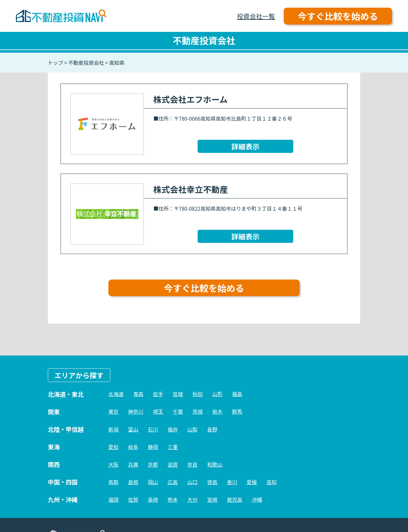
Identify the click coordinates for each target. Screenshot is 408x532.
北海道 (116, 394)
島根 (133, 482)
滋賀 (173, 464)
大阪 (113, 464)
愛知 (113, 447)
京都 (153, 464)
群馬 (237, 411)
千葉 (178, 411)
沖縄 (257, 499)
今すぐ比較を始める (204, 288)
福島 (237, 394)
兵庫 (133, 464)
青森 (138, 394)
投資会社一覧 (256, 16)
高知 (272, 482)
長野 (212, 429)
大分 (193, 499)
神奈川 (136, 411)
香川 (232, 482)
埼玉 (158, 411)
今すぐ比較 (338, 16)
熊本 (173, 499)
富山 (133, 429)
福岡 (113, 499)
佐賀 (133, 499)
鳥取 (113, 482)
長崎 (153, 499)
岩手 (158, 394)
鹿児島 (235, 499)
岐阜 (133, 447)
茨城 (198, 411)
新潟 (113, 429)
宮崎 (212, 499)
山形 (217, 394)
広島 (173, 482)
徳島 (212, 482)
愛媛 (252, 482)
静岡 (153, 447)
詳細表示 (245, 146)
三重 (173, 447)
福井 (173, 429)
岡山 (153, 482)
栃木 (217, 411)
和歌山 (215, 464)
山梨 (193, 429)
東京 (113, 411)
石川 (153, 429)
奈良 (193, 464)
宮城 (178, 394)
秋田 (198, 394)
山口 (193, 482)
